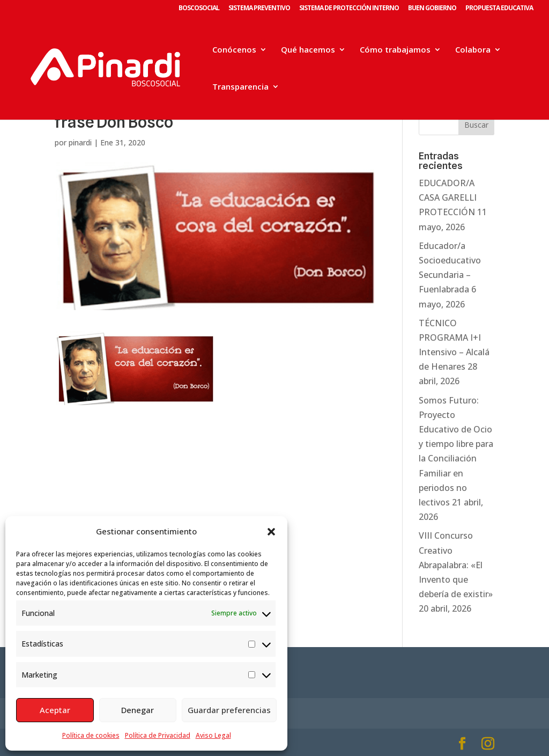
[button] (271, 532)
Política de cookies (91, 735)
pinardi (80, 142)
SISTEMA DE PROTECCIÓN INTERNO (349, 9)
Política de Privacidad (158, 735)
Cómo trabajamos (395, 50)
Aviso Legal (213, 735)
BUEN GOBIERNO (432, 9)
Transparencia (240, 87)
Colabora (473, 50)
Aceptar (55, 710)
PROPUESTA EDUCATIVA (499, 9)
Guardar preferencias (229, 710)
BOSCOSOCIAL (199, 9)
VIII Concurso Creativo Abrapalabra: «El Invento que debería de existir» (456, 565)
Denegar (138, 710)
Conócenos (234, 50)
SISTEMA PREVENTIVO (259, 9)
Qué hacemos (308, 50)
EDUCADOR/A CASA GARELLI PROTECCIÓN (448, 197)
